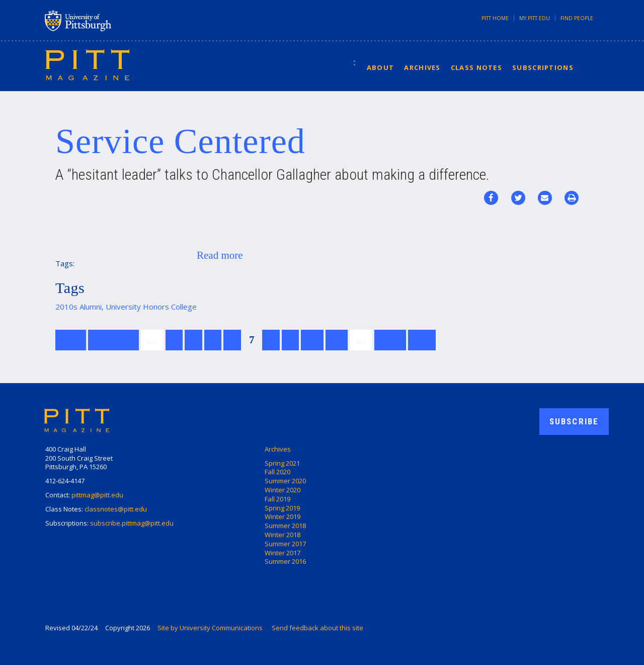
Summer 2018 (285, 526)
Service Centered (180, 141)
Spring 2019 (282, 508)
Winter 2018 (283, 535)
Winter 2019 (283, 516)
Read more (220, 255)
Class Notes (476, 67)
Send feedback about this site (317, 628)
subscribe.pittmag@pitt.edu (132, 523)
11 (337, 340)
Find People (577, 18)
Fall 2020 (277, 472)
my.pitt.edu (535, 18)
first (71, 340)
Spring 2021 (282, 463)
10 (312, 340)
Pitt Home (495, 18)
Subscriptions (543, 67)
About (381, 67)
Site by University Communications (210, 628)
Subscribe (574, 421)
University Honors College (151, 307)
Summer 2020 (285, 481)
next (390, 340)
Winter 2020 (283, 490)
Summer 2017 (285, 544)
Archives (422, 67)
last (422, 340)
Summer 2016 (285, 561)
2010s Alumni (78, 307)
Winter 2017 (283, 553)
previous (113, 340)
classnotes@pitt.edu (116, 509)
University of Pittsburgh (118, 21)
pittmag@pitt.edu (97, 495)
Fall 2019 (277, 499)
